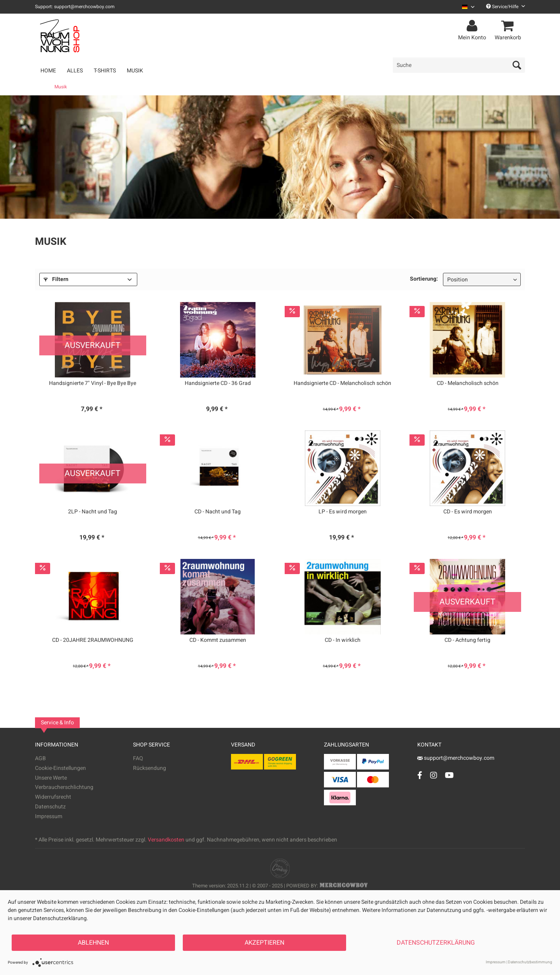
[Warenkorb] (509, 26)
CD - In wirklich (343, 640)
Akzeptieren (264, 943)
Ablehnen (93, 943)
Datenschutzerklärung (436, 943)
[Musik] (135, 71)
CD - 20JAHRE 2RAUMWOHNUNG (93, 640)
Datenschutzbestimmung (530, 962)
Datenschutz (50, 807)
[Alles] (75, 71)
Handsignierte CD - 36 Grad (218, 383)
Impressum (49, 816)
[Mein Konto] (473, 26)
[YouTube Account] (449, 775)
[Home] (48, 71)
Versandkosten (166, 840)
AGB (40, 758)
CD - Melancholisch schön (468, 383)
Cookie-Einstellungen (60, 768)
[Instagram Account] (434, 775)
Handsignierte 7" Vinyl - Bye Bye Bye (93, 383)
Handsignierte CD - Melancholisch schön (342, 383)
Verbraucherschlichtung (64, 787)
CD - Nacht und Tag (218, 512)
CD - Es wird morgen (468, 512)
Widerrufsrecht (53, 797)
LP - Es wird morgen (343, 512)
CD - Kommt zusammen (218, 640)
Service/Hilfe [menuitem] (506, 7)
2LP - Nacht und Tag (93, 512)
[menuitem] (465, 7)
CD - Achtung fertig (467, 640)
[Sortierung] (482, 279)
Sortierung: (424, 279)
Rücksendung (150, 768)
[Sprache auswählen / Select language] (468, 7)
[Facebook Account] (420, 775)
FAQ (138, 758)
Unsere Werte (51, 778)
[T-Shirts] (105, 71)
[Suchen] (517, 65)
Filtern (56, 279)
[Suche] (459, 65)
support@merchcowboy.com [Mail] (456, 758)
